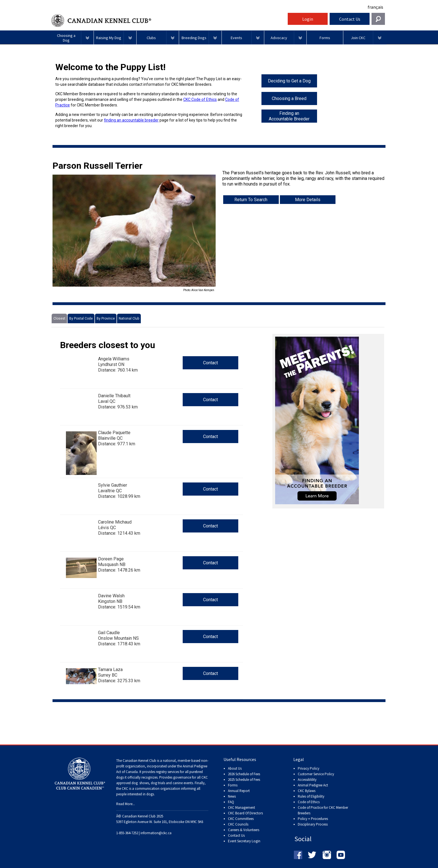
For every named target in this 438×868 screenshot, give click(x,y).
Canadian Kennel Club (169, 21)
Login (308, 19)
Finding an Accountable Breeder (289, 116)
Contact (210, 363)
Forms (233, 785)
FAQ (231, 802)
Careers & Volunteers (244, 830)
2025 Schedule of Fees (244, 780)
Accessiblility (307, 780)
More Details (308, 200)
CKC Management (241, 808)
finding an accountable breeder (131, 120)
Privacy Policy (309, 768)
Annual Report (239, 791)
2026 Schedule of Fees (244, 774)
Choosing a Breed (289, 98)
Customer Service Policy (316, 774)
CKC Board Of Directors (245, 813)
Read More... (126, 804)
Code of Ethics (309, 802)
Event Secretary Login (244, 841)
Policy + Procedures (313, 819)
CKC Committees (241, 819)
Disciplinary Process (313, 824)
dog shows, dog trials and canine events (162, 783)
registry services (167, 772)
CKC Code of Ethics (200, 99)
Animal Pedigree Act (313, 785)
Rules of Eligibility (311, 796)
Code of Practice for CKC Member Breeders (323, 810)
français (375, 7)
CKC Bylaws (307, 791)
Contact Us (350, 19)
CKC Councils (238, 824)
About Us (235, 768)
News (232, 796)
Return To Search (251, 200)
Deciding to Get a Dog (289, 81)
